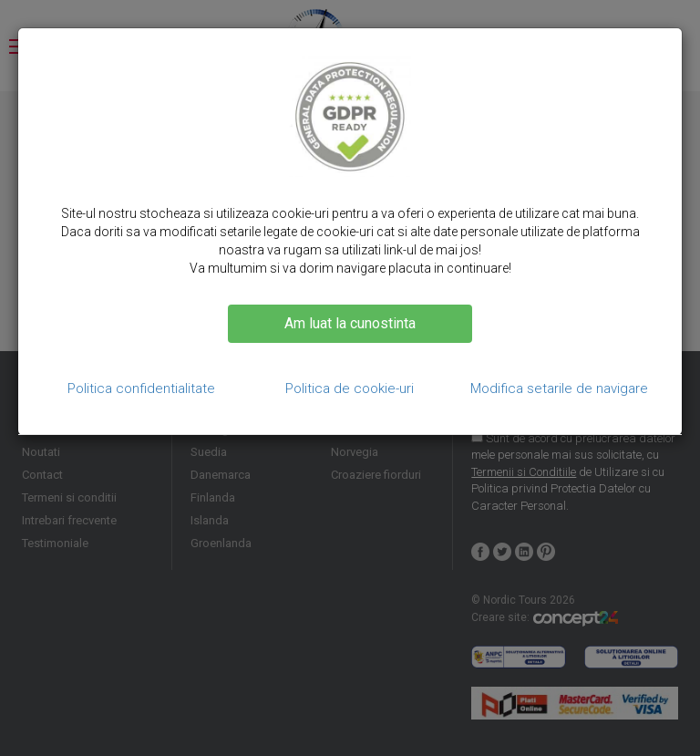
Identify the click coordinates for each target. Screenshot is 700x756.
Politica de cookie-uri (350, 388)
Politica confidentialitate (141, 388)
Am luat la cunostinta (350, 323)
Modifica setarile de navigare (559, 388)
